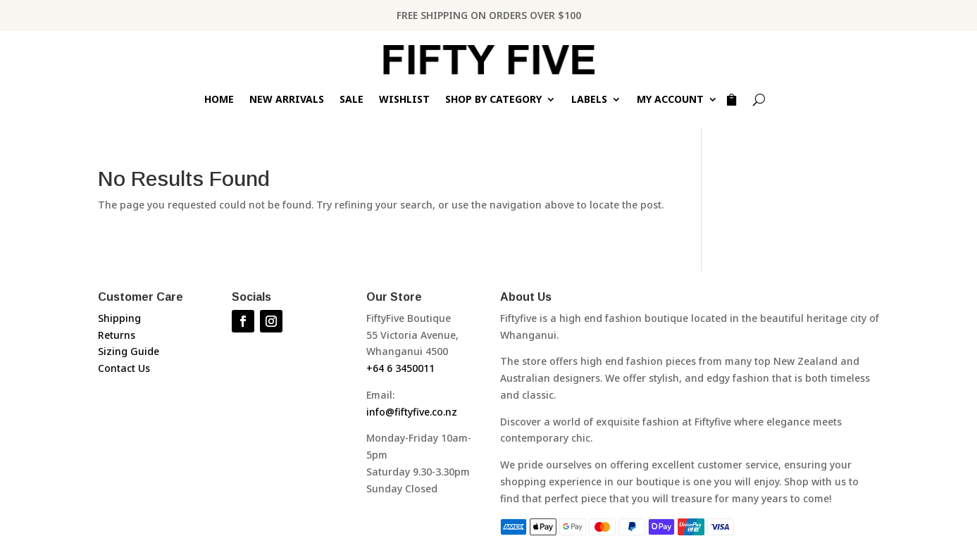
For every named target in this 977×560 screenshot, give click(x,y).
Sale (351, 100)
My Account (670, 100)
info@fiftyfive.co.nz (412, 412)
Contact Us (124, 368)
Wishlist (404, 100)
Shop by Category (493, 100)
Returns (117, 335)
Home (219, 100)
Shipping (119, 318)
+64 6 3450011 (400, 368)
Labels (589, 100)
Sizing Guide (129, 351)
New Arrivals (287, 100)
